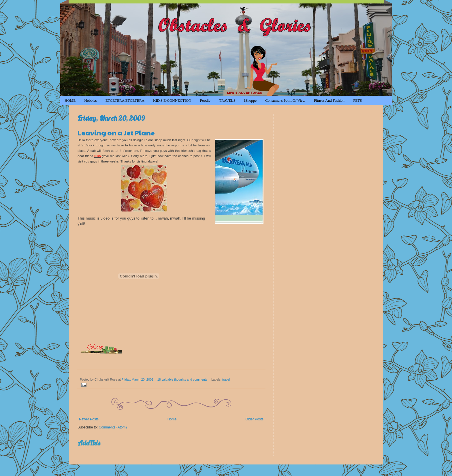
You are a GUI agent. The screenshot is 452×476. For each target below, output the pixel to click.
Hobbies (90, 100)
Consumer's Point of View (285, 100)
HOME (70, 100)
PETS (357, 100)
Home (172, 419)
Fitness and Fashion (329, 100)
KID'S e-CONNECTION (172, 100)
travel (226, 379)
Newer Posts (89, 419)
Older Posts (254, 419)
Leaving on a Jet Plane (116, 133)
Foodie (205, 100)
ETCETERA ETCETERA (125, 100)
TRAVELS (227, 100)
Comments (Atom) (113, 427)
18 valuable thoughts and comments (182, 379)
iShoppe (250, 100)
